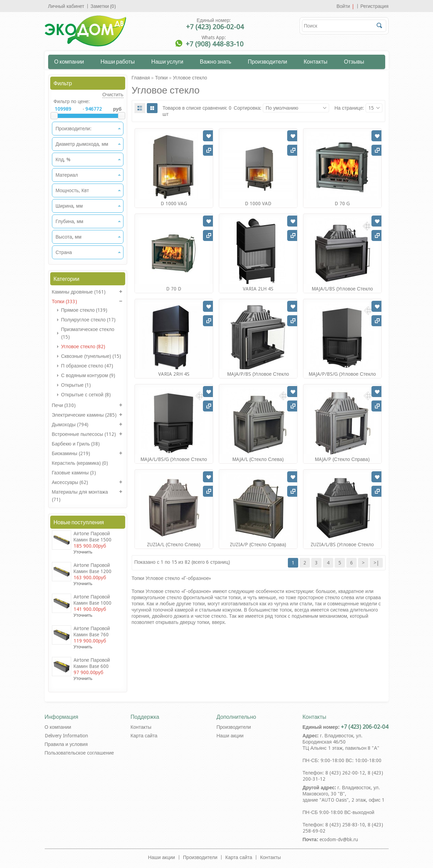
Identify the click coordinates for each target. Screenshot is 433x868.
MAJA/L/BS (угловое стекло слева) (342, 292)
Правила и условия (66, 744)
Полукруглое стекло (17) (89, 320)
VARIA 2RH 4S (174, 374)
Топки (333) (65, 301)
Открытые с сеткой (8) (86, 395)
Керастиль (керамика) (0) (80, 463)
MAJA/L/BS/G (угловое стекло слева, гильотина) (174, 462)
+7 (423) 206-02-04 (215, 27)
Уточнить (83, 552)
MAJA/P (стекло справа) (342, 459)
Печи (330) (64, 405)
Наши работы (118, 61)
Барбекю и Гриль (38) (76, 444)
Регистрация (375, 6)
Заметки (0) (103, 6)
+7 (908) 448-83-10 (215, 44)
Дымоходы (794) (70, 425)
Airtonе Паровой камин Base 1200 (93, 568)
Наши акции (230, 736)
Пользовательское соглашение (79, 753)
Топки (161, 78)
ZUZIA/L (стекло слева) (174, 545)
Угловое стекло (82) (83, 347)
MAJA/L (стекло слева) (258, 459)
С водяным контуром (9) (88, 375)
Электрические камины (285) (84, 415)
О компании (69, 61)
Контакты (316, 61)
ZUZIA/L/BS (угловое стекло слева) (342, 548)
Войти (343, 6)
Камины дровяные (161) (79, 292)
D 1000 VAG (174, 204)
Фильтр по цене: (72, 101)
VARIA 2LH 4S (258, 289)
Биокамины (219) (71, 453)
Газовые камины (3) (74, 473)
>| (376, 563)
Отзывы (354, 61)
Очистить (113, 95)
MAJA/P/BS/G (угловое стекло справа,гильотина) (342, 377)
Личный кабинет (66, 6)
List (140, 108)
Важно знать (215, 61)
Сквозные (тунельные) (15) (91, 356)
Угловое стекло (190, 78)
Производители (267, 61)
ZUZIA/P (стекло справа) (258, 545)
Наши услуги (167, 61)
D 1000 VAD (258, 204)
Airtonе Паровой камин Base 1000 (93, 600)
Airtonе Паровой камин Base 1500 (93, 537)
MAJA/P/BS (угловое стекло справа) (258, 377)
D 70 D (174, 289)
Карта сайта (144, 736)
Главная (141, 78)
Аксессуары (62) (70, 482)
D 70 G (342, 204)
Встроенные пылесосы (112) (84, 434)
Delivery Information (66, 736)
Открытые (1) (76, 385)
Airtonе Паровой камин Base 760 (92, 631)
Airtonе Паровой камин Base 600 (92, 663)
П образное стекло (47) (87, 366)
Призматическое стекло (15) (88, 333)
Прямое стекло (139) (84, 310)
